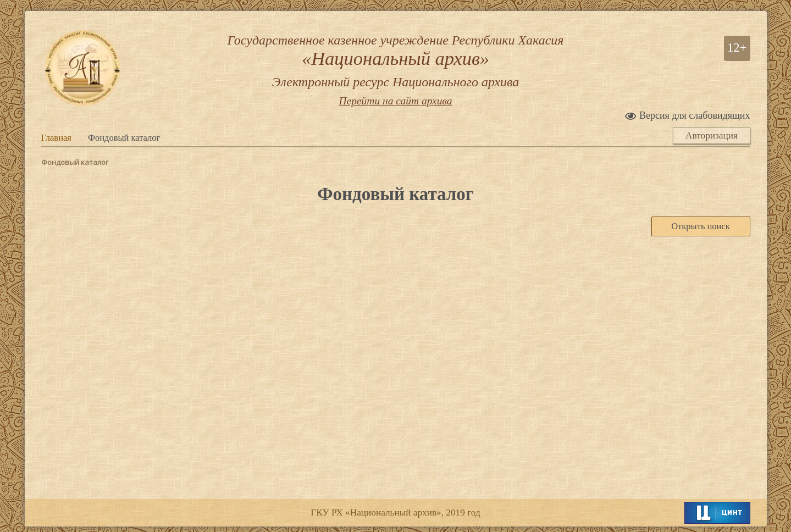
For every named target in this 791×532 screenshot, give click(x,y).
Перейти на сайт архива (395, 101)
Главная (56, 138)
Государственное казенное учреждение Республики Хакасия (396, 61)
